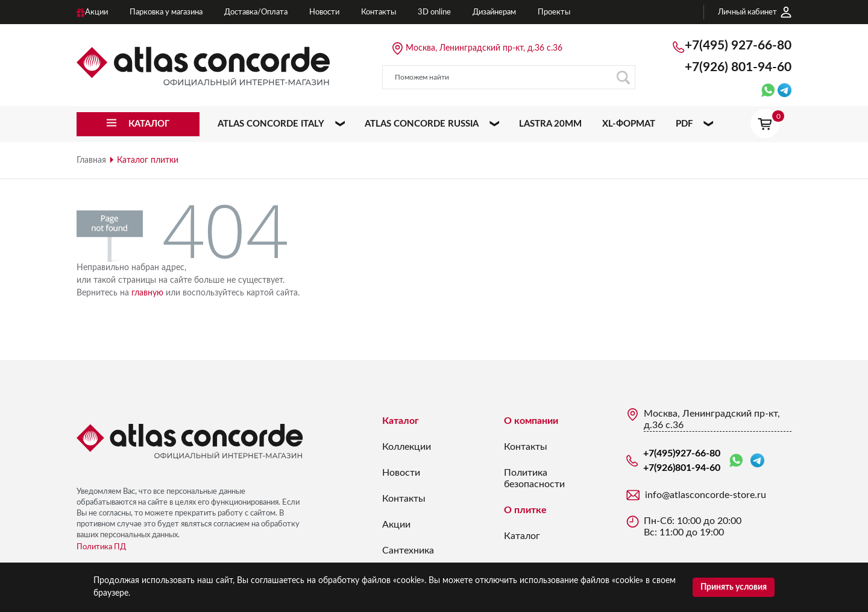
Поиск (623, 77)
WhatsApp (736, 461)
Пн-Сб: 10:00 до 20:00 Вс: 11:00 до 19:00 (693, 527)
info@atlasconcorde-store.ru (706, 495)
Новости (401, 473)
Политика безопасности (534, 478)
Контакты (404, 499)
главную (147, 293)
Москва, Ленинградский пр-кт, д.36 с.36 (484, 48)
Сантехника (408, 550)
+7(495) (738, 46)
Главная (91, 160)
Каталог (401, 421)
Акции (396, 525)
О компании (531, 421)
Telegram (757, 460)
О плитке (525, 510)
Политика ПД (101, 547)
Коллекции (407, 447)
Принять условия (734, 587)
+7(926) (738, 67)
